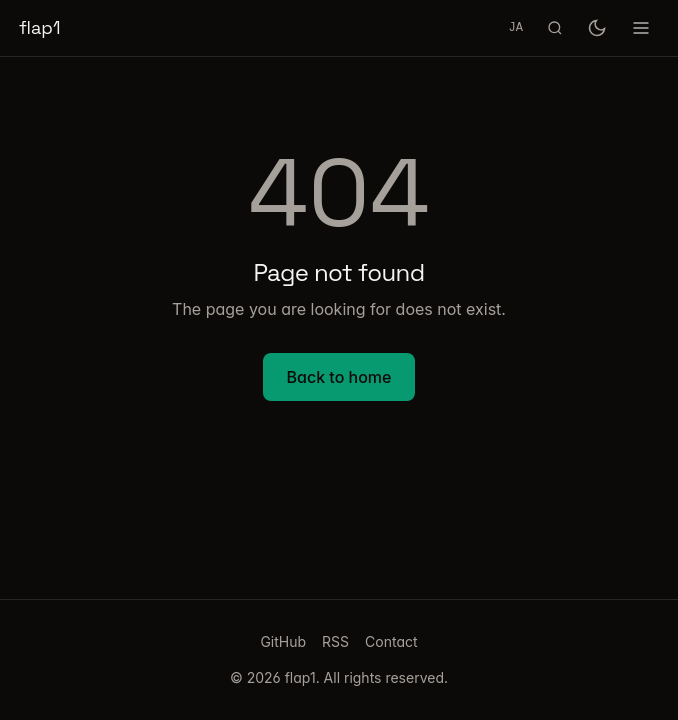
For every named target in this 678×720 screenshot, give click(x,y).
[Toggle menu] (641, 28)
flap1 (39, 27)
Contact (391, 641)
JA (516, 27)
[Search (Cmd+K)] (555, 28)
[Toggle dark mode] (597, 28)
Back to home (339, 377)
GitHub (283, 641)
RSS (335, 641)
